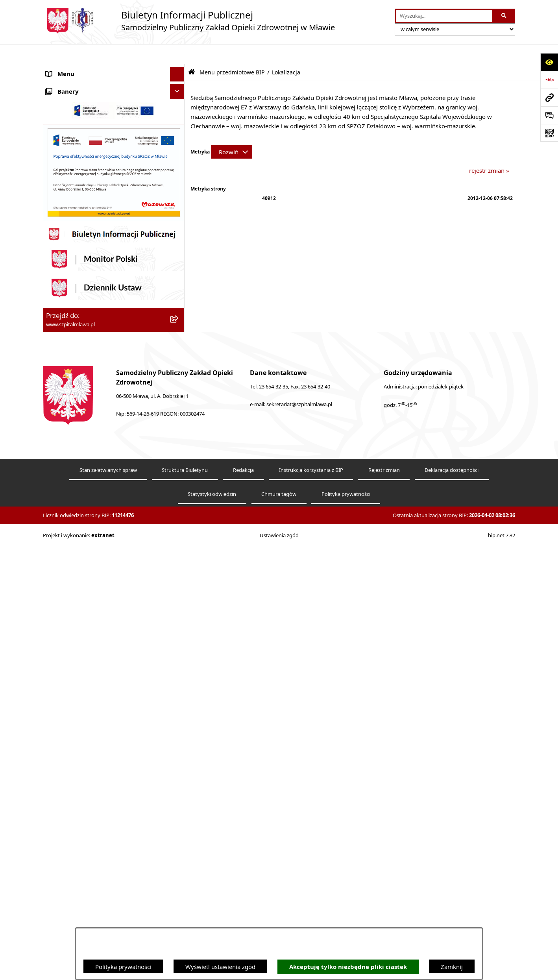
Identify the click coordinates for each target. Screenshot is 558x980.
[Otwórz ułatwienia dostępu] (549, 62)
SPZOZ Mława (65, 83)
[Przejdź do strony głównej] (189, 21)
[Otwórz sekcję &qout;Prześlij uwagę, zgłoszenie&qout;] (549, 115)
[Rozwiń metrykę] (232, 132)
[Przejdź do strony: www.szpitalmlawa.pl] (549, 97)
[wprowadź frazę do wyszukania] (444, 16)
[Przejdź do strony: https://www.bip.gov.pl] (549, 80)
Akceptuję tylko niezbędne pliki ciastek (348, 967)
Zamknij (452, 967)
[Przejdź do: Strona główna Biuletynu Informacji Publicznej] (192, 52)
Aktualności (62, 69)
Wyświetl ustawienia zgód (220, 967)
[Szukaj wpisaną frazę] (504, 16)
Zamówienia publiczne (77, 553)
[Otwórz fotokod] (549, 133)
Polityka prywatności (123, 967)
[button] (179, 84)
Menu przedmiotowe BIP (80, 298)
